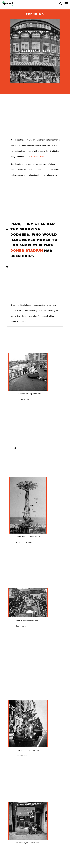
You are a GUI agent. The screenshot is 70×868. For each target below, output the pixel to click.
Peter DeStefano (35, 31)
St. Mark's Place (37, 157)
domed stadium (27, 251)
